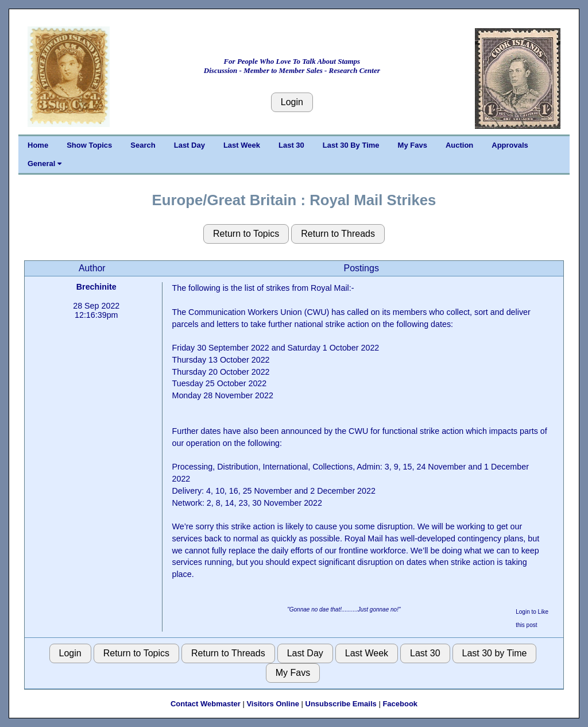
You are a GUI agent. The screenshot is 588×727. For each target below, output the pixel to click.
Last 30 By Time (351, 145)
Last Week (242, 145)
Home (38, 145)
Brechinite (96, 287)
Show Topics (89, 145)
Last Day (189, 145)
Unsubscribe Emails (341, 704)
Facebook (400, 704)
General (45, 164)
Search (143, 145)
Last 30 (291, 145)
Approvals (510, 145)
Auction (459, 145)
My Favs (413, 145)
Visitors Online (273, 704)
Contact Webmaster (206, 704)
